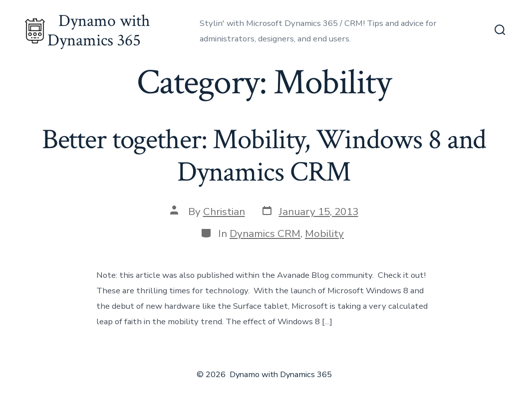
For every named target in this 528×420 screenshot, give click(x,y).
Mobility (324, 233)
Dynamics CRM (265, 233)
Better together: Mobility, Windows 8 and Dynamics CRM (264, 156)
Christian (224, 211)
